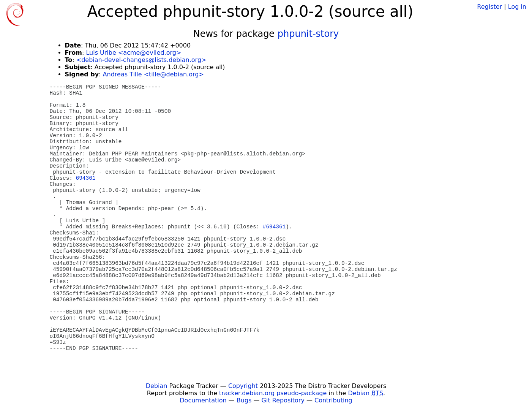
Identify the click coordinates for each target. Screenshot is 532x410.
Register (489, 7)
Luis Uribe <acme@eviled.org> (133, 53)
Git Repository (283, 400)
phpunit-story (308, 34)
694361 (86, 178)
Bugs (244, 400)
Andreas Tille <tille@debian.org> (153, 74)
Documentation (203, 400)
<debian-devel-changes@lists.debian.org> (141, 60)
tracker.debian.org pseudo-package (273, 393)
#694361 (274, 227)
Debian (157, 386)
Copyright (243, 386)
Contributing (333, 400)
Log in (517, 7)
